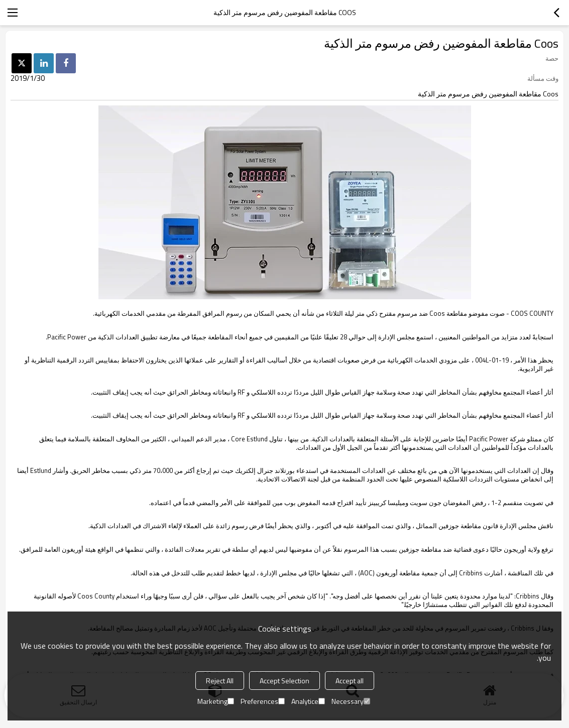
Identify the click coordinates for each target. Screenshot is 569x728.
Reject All (220, 681)
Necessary (351, 701)
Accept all (350, 681)
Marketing (216, 701)
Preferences (263, 701)
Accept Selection (284, 681)
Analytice (308, 701)
